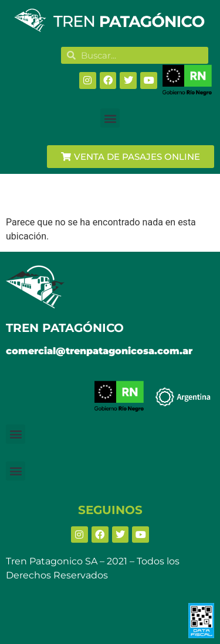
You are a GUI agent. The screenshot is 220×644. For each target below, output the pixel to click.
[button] (110, 118)
